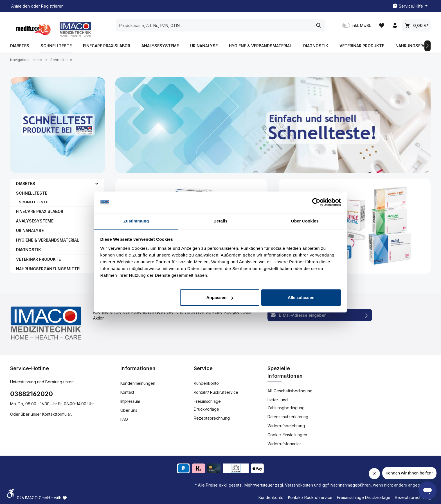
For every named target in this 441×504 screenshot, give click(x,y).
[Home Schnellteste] (355, 226)
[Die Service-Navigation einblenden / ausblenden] (410, 6)
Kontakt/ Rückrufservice (216, 392)
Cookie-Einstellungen (287, 435)
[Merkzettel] (382, 25)
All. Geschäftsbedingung (290, 391)
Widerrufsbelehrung (286, 426)
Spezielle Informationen (285, 372)
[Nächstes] (427, 46)
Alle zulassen (301, 297)
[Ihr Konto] (395, 25)
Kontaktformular (57, 414)
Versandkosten (299, 485)
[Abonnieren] (367, 315)
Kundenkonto (206, 383)
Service (203, 368)
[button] (97, 183)
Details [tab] (220, 221)
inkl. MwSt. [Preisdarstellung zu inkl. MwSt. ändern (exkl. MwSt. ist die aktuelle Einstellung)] (356, 25)
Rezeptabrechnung (212, 418)
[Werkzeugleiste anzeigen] (11, 493)
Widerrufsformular (284, 444)
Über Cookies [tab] (305, 221)
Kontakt (127, 392)
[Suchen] (319, 25)
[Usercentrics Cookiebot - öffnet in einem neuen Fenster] (316, 202)
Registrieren (52, 6)
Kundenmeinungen (138, 383)
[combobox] (214, 25)
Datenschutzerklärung (288, 417)
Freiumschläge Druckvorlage (207, 405)
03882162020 (31, 394)
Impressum (130, 401)
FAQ (124, 419)
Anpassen (220, 297)
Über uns (129, 410)
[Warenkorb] (416, 25)
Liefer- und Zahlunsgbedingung (286, 404)
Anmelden (21, 6)
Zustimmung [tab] (136, 221)
